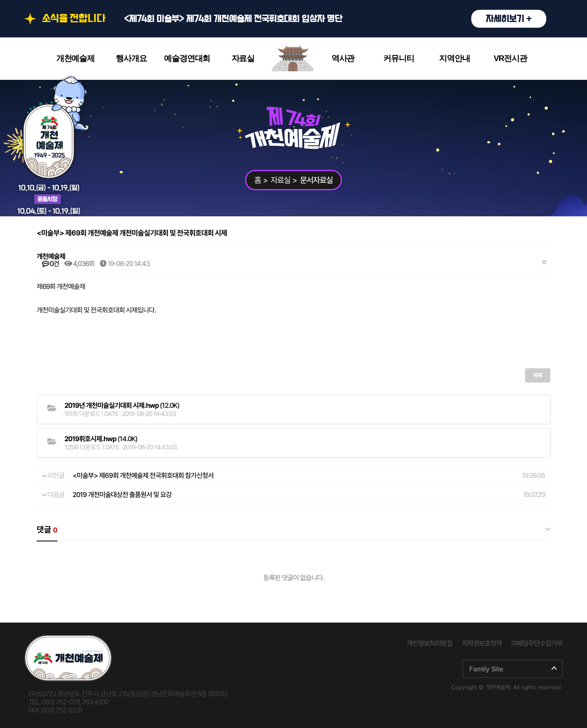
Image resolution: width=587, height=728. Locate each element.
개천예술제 (75, 58)
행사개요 (131, 58)
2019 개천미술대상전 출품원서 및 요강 (122, 495)
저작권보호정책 (482, 643)
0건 (51, 264)
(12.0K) (122, 405)
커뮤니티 (398, 58)
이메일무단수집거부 (537, 643)
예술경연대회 (187, 58)
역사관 (343, 58)
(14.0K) (101, 439)
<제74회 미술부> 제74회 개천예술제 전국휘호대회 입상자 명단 (335, 19)
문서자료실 (316, 180)
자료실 (243, 58)
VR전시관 (510, 58)
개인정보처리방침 (430, 643)
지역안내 (454, 58)
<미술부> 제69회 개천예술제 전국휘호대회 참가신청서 (143, 475)
